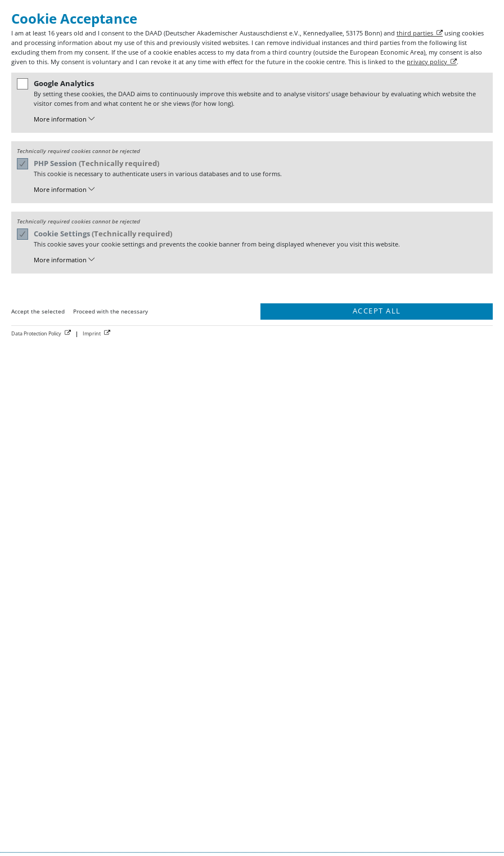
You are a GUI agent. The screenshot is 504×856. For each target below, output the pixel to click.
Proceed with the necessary (111, 311)
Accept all (377, 311)
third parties (415, 33)
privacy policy (427, 62)
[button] (259, 120)
